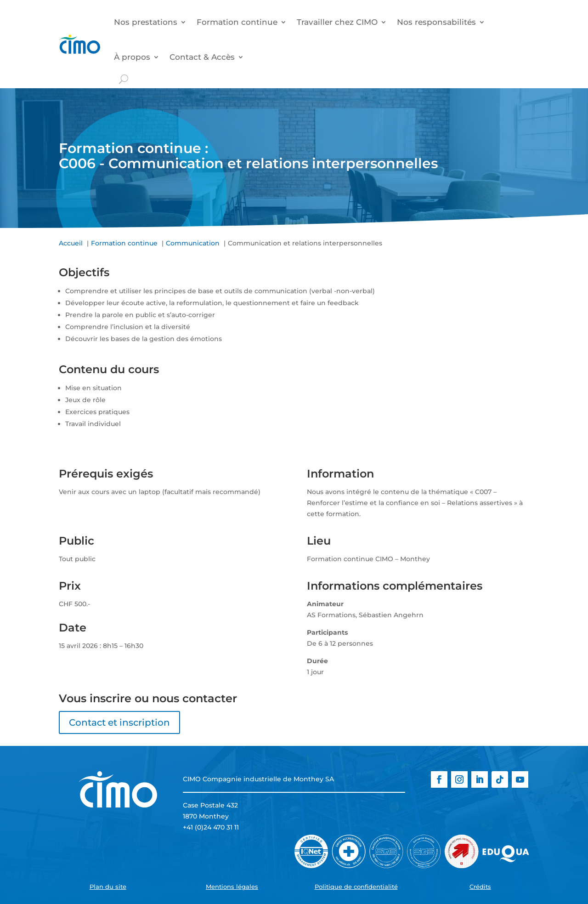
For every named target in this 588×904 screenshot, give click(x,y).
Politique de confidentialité (356, 887)
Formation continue (237, 22)
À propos (132, 57)
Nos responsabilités (436, 22)
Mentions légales (232, 887)
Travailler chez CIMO (337, 22)
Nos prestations (146, 22)
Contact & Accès (202, 57)
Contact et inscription (119, 722)
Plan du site (108, 887)
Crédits (480, 887)
